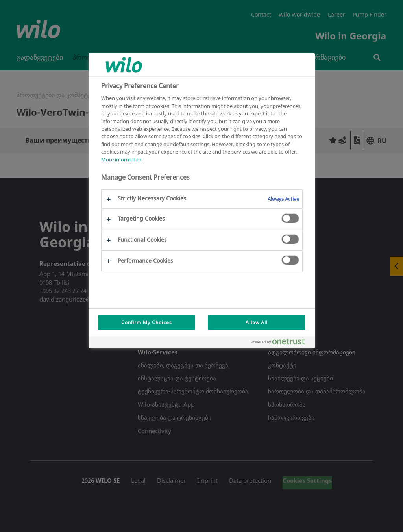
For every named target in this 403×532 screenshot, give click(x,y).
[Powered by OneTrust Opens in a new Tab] (281, 343)
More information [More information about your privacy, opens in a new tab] (122, 159)
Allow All (257, 322)
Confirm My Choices (147, 322)
